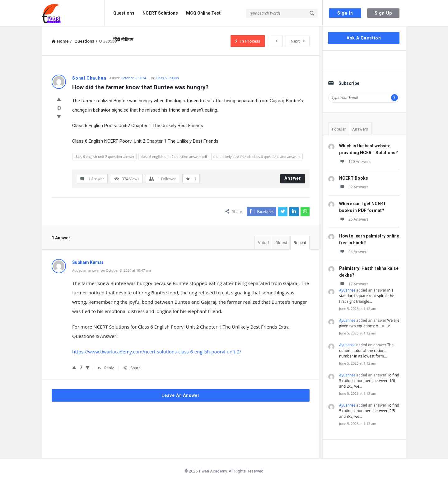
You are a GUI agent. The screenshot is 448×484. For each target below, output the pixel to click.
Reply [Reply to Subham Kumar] (106, 368)
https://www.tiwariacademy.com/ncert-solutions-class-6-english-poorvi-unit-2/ (157, 352)
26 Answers (354, 219)
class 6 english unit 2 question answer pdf (174, 157)
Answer (293, 178)
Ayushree (347, 290)
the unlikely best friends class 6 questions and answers (257, 157)
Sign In (345, 13)
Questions (124, 13)
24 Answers (354, 252)
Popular (339, 129)
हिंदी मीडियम (123, 39)
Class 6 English (167, 78)
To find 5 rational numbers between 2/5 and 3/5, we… (369, 411)
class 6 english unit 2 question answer (104, 157)
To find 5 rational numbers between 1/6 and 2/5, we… (369, 381)
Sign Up (383, 13)
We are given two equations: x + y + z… (369, 323)
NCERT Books (354, 178)
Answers (360, 129)
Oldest (281, 243)
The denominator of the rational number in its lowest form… (366, 350)
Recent (300, 243)
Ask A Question (364, 38)
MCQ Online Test (203, 13)
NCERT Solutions (160, 13)
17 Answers (354, 284)
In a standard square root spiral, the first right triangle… (367, 296)
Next (298, 41)
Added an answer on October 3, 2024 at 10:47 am (112, 270)
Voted (263, 243)
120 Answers (355, 161)
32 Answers (354, 187)
